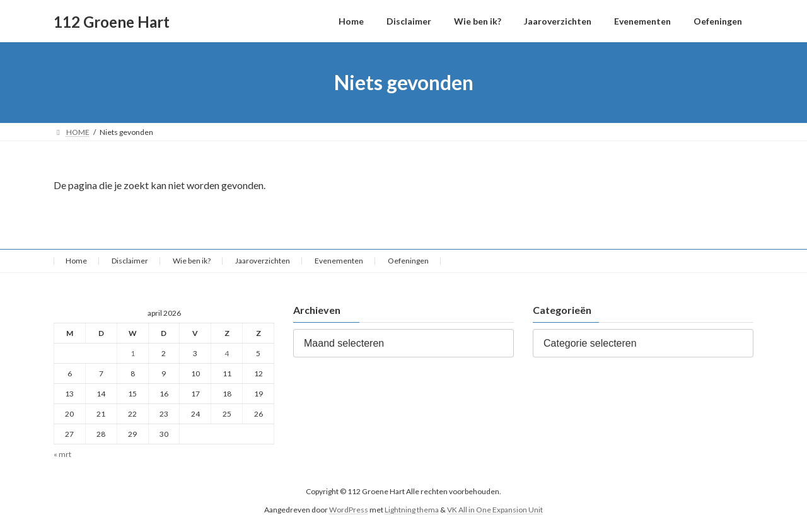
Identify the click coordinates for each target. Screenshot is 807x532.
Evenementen (339, 261)
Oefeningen (408, 261)
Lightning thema (412, 510)
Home (76, 261)
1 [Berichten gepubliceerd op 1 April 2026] (133, 353)
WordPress (349, 510)
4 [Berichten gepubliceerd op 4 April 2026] (227, 353)
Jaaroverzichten (263, 261)
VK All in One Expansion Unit (495, 510)
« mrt (62, 455)
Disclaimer (130, 261)
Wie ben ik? (192, 261)
